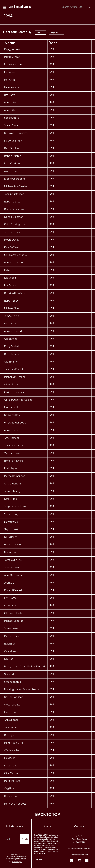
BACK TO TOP (48, 814)
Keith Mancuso (21, 859)
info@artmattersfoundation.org (79, 848)
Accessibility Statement (79, 854)
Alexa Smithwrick (11, 857)
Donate (40, 860)
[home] (20, 7)
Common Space (17, 862)
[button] (4, 6)
